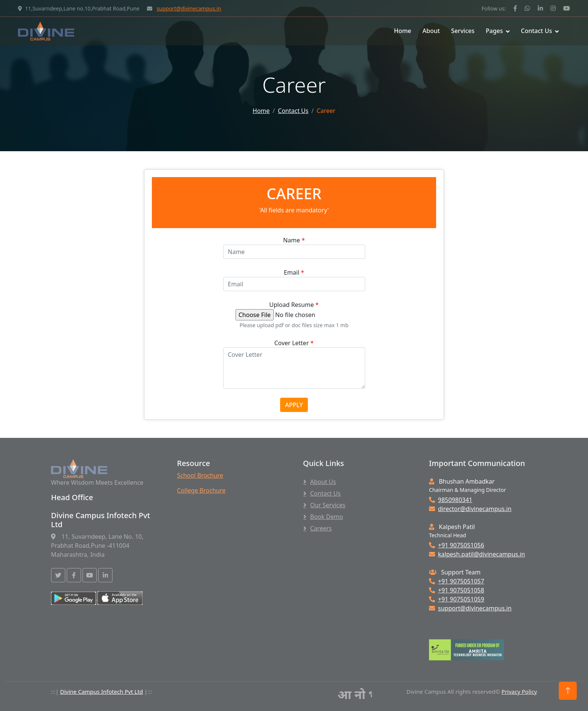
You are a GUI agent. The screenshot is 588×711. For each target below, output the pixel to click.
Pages (494, 31)
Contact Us (536, 31)
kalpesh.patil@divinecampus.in (477, 554)
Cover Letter (294, 343)
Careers (321, 528)
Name (294, 240)
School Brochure (200, 475)
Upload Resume (294, 305)
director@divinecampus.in (470, 509)
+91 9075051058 (457, 590)
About (431, 31)
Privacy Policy (519, 691)
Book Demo (327, 517)
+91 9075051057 (457, 581)
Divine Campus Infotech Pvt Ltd (101, 691)
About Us (323, 482)
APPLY (294, 405)
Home (402, 31)
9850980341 (451, 500)
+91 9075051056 (457, 545)
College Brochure (201, 490)
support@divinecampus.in (189, 8)
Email (294, 272)
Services (463, 31)
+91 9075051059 (457, 599)
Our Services (328, 505)
